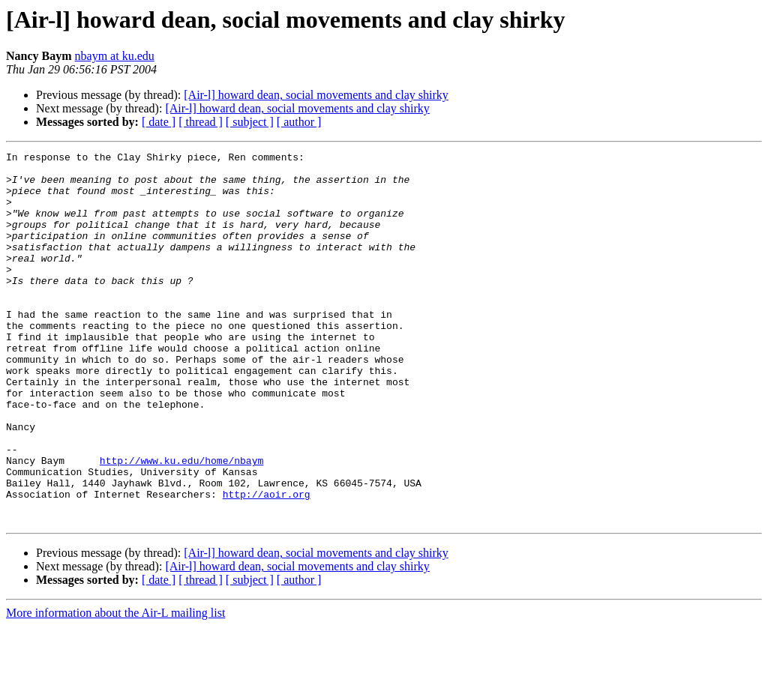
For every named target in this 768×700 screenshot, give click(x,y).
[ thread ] (201, 122)
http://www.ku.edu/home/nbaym (181, 523)
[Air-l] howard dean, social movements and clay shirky (316, 95)
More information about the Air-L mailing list (115, 687)
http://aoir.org (267, 564)
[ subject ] (250, 122)
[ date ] (159, 122)
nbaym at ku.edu (115, 56)
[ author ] (299, 122)
